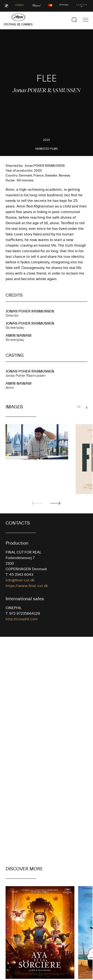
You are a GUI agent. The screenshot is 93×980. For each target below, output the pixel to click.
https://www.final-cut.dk (27, 586)
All (79, 407)
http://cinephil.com (22, 619)
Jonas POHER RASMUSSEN (30, 311)
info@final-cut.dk (20, 580)
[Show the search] (74, 20)
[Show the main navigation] (86, 20)
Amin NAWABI (19, 336)
